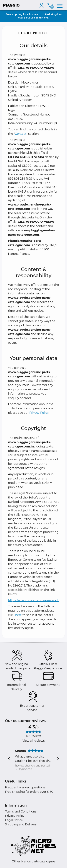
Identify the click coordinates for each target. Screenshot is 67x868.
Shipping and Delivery (21, 824)
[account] (42, 5)
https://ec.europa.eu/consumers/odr (33, 600)
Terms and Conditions (21, 812)
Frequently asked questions (25, 787)
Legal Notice (14, 820)
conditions (42, 18)
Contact (21, 134)
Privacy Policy (39, 413)
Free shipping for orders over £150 (29, 792)
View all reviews (33, 741)
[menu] (60, 5)
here (18, 615)
